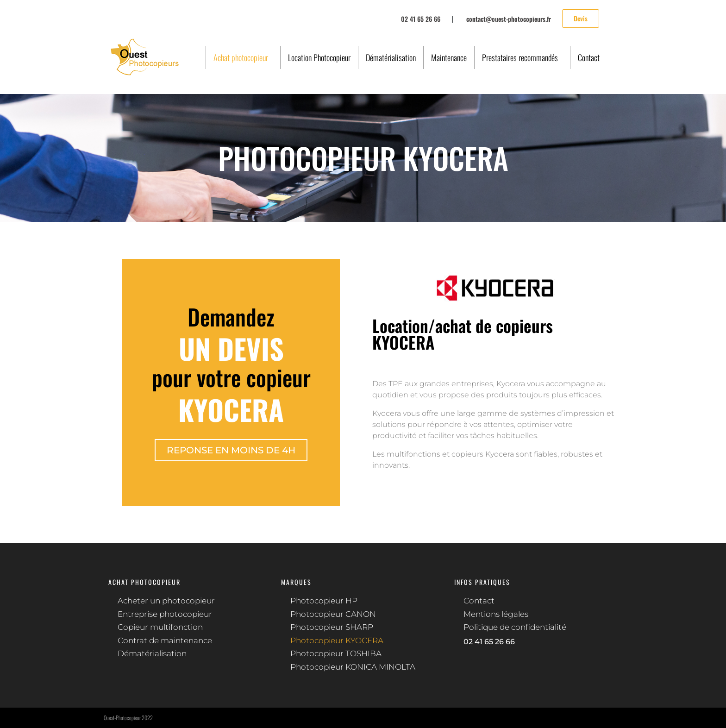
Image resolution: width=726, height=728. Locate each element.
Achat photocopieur (241, 57)
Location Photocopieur (319, 57)
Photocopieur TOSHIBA (336, 653)
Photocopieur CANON (333, 614)
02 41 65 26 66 (489, 642)
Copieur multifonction (160, 627)
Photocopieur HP (324, 601)
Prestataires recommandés (520, 57)
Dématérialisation (391, 57)
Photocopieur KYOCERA (337, 640)
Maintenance (449, 57)
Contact (589, 57)
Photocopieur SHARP (332, 627)
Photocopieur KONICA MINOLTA (353, 667)
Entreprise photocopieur (165, 614)
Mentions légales (496, 614)
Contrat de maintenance (165, 640)
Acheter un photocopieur (166, 601)
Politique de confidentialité (515, 627)
